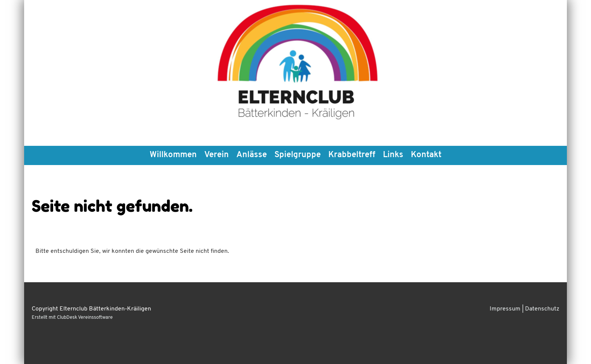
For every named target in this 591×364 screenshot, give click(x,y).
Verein (217, 155)
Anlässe (252, 155)
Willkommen (173, 155)
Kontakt (426, 155)
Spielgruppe (298, 155)
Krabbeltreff (352, 155)
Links (393, 155)
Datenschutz (542, 309)
